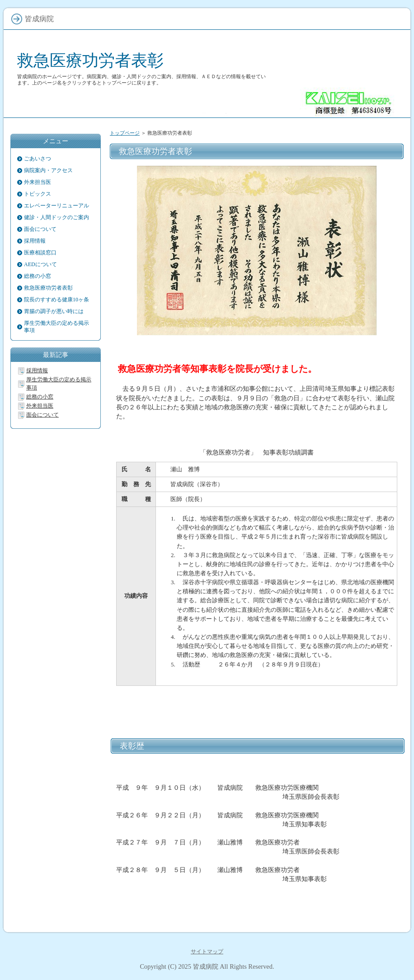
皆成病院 (206, 966)
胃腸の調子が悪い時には (54, 311)
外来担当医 (38, 182)
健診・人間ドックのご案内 (56, 217)
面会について (40, 229)
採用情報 (35, 241)
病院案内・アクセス (48, 170)
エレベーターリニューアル (56, 206)
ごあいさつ (38, 159)
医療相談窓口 (40, 253)
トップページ (125, 133)
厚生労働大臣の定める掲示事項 (56, 327)
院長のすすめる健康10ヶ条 (56, 300)
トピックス (38, 194)
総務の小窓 (38, 276)
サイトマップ (207, 952)
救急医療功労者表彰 (90, 60)
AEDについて (40, 264)
